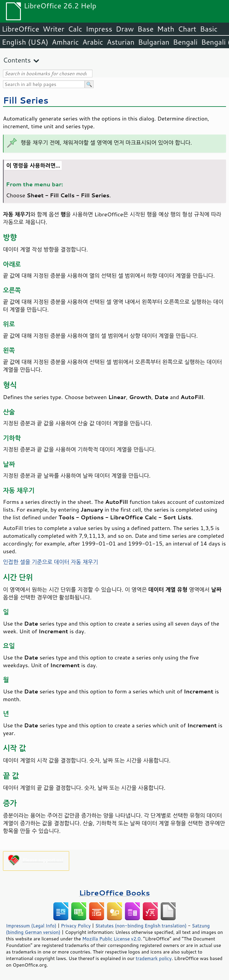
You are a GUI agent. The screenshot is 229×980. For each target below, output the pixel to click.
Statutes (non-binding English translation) (141, 926)
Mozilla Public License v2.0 (112, 939)
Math (166, 29)
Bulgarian (154, 42)
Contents (17, 60)
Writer (53, 29)
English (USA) (25, 42)
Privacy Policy (76, 926)
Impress (99, 29)
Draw (125, 29)
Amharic (65, 42)
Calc (75, 29)
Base (146, 29)
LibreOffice (20, 29)
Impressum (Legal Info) (31, 926)
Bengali (185, 42)
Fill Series (26, 100)
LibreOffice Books (114, 893)
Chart (187, 29)
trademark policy (154, 958)
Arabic (93, 42)
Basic (209, 29)
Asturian (121, 42)
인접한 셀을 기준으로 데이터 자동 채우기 (51, 562)
